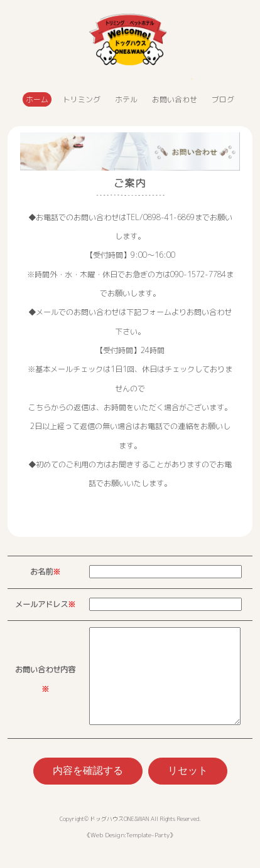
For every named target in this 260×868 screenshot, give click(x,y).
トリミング (82, 99)
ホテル (126, 99)
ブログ (223, 99)
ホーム (37, 99)
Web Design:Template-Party (130, 854)
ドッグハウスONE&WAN (119, 838)
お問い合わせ (175, 99)
